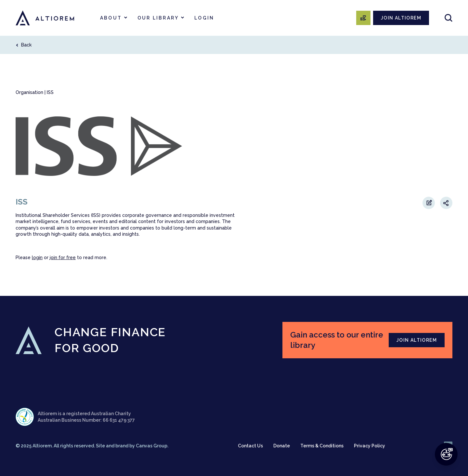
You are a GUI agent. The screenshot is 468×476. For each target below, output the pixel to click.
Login (204, 18)
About (111, 18)
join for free (63, 258)
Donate (282, 446)
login (37, 258)
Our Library (158, 18)
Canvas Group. (152, 446)
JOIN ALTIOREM (401, 18)
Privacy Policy (370, 446)
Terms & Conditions (322, 446)
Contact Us (250, 446)
